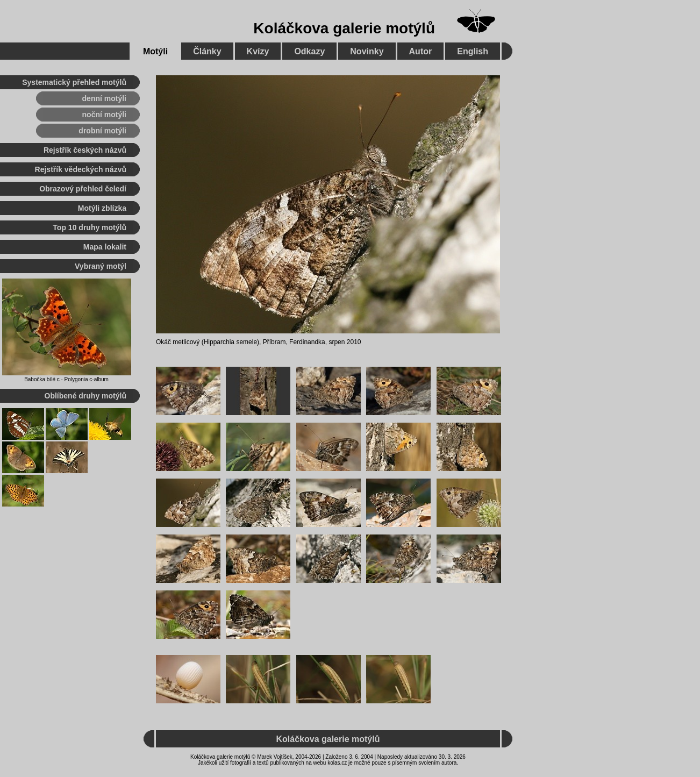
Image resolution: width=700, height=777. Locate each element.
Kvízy (258, 51)
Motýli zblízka (102, 208)
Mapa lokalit (105, 247)
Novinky (367, 51)
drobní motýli (102, 131)
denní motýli (104, 98)
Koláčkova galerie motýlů (344, 28)
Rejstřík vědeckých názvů (81, 169)
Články (207, 51)
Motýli (155, 51)
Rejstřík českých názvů (85, 150)
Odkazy (309, 51)
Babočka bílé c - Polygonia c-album (66, 379)
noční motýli (104, 115)
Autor (421, 51)
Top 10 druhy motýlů (90, 227)
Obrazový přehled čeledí (83, 189)
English (473, 51)
